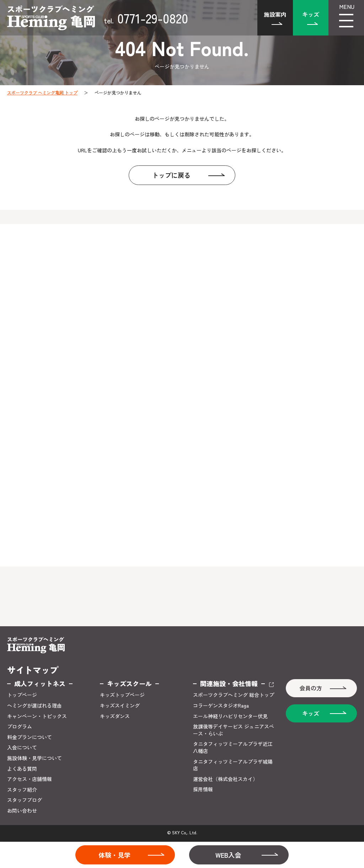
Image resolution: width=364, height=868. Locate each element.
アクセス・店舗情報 (30, 779)
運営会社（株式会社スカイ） (225, 779)
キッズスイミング (120, 706)
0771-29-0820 (146, 18)
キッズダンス (115, 716)
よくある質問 (22, 769)
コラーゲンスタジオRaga (221, 706)
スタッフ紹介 (22, 790)
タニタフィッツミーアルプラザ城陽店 (233, 765)
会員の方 (311, 688)
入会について (22, 747)
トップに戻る (171, 175)
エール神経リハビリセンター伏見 (230, 716)
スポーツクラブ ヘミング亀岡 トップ (42, 92)
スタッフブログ (25, 800)
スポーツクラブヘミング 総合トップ (234, 695)
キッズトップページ (122, 695)
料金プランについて (30, 737)
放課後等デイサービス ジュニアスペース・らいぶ (234, 730)
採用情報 (203, 789)
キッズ (311, 14)
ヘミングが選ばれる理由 (34, 706)
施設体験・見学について (34, 758)
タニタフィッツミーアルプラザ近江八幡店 (233, 747)
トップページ (22, 695)
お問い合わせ (22, 811)
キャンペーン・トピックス (37, 716)
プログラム (20, 727)
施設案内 (275, 14)
